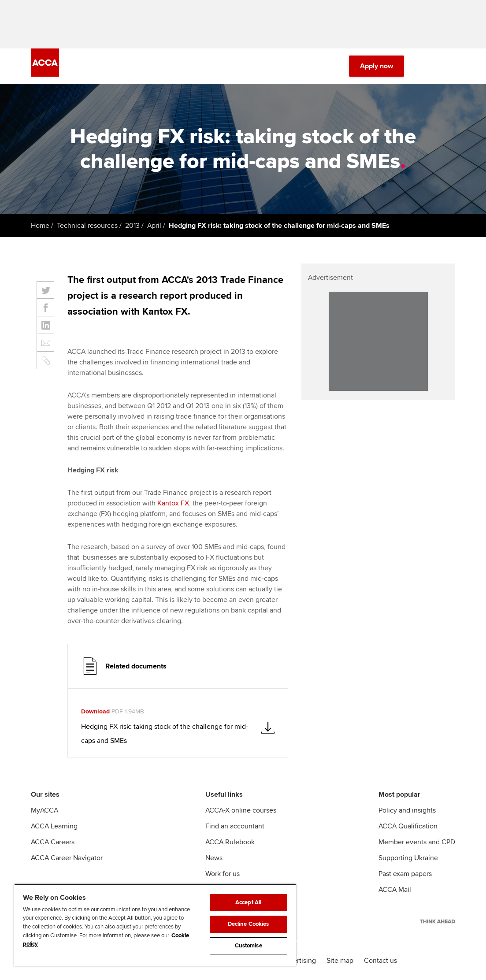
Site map (340, 961)
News (214, 858)
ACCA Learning (54, 826)
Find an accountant (235, 826)
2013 (132, 226)
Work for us (223, 874)
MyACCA (45, 810)
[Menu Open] (450, 66)
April (154, 226)
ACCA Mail (395, 890)
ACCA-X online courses (241, 810)
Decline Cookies (249, 924)
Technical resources (87, 226)
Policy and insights (407, 810)
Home (40, 226)
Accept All (248, 902)
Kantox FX (173, 503)
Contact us (380, 961)
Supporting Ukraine (408, 858)
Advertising (299, 961)
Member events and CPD (417, 842)
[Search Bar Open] (425, 66)
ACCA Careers (53, 842)
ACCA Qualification (408, 826)
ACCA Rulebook (230, 842)
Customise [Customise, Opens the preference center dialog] (249, 946)
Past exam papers (405, 874)
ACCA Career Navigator (67, 858)
